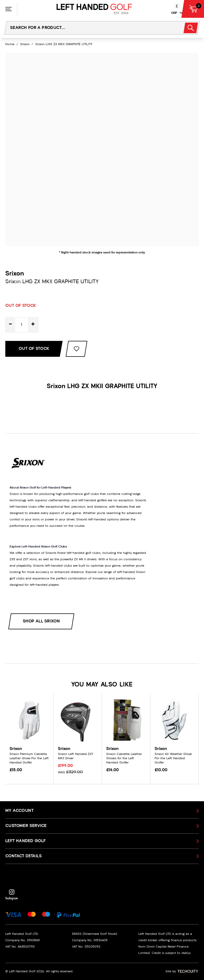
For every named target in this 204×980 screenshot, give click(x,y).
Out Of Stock (34, 349)
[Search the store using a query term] (91, 28)
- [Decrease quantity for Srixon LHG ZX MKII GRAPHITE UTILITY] (10, 325)
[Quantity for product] (22, 325)
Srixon (25, 44)
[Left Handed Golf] (94, 9)
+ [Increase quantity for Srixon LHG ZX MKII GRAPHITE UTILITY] (33, 325)
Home (10, 44)
